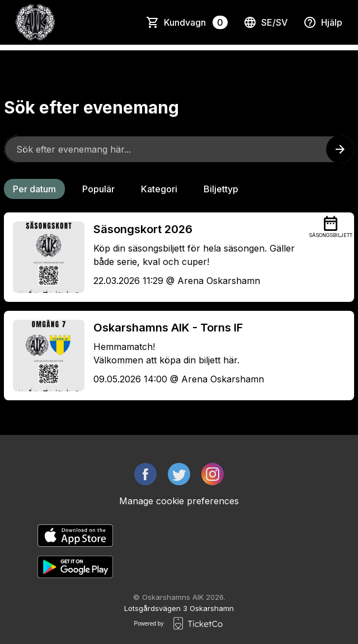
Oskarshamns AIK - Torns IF (168, 328)
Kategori (159, 189)
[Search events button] (340, 149)
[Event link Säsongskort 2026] (44, 257)
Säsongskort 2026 (143, 229)
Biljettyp (221, 189)
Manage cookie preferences (179, 501)
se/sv (265, 22)
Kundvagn (196, 22)
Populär (98, 189)
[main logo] (35, 22)
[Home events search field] (179, 149)
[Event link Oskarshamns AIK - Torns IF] (44, 356)
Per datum (34, 189)
